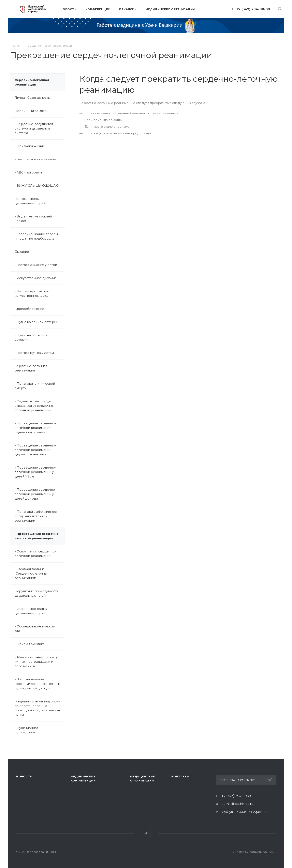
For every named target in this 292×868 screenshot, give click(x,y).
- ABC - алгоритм (28, 172)
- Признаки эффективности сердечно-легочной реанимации (37, 516)
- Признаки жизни (29, 146)
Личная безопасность (32, 98)
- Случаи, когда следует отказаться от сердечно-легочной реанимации (34, 406)
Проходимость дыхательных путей (30, 201)
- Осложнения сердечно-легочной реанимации (35, 554)
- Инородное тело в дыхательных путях (31, 611)
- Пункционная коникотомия (27, 730)
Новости (24, 776)
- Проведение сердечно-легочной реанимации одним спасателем (35, 428)
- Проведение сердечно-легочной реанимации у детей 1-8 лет (35, 472)
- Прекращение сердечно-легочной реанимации (37, 536)
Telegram (146, 833)
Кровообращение (29, 309)
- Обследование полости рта (35, 629)
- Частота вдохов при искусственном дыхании (35, 293)
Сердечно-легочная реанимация (32, 82)
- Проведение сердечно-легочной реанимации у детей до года (35, 494)
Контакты (180, 776)
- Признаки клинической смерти (35, 386)
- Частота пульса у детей (34, 353)
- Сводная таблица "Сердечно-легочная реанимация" (32, 573)
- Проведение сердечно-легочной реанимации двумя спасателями (35, 450)
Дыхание (22, 252)
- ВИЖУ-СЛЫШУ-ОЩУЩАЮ (37, 186)
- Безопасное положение (35, 159)
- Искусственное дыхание (36, 278)
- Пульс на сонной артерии (36, 322)
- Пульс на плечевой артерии (31, 337)
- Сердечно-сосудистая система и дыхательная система (34, 128)
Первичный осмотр (31, 111)
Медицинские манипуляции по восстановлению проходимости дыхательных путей (38, 708)
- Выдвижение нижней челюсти (33, 219)
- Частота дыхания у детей (36, 265)
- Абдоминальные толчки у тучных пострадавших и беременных (36, 662)
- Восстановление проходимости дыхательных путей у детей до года (38, 684)
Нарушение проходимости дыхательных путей (37, 593)
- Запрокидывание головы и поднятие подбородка (36, 236)
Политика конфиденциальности (253, 852)
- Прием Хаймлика (30, 644)
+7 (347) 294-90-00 (253, 9)
